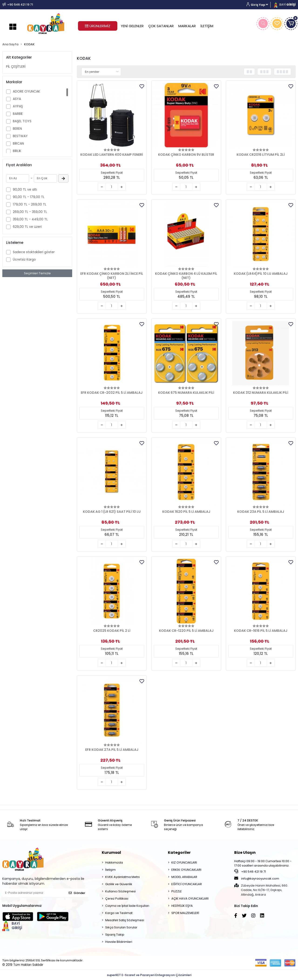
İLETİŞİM (207, 26)
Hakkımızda (114, 862)
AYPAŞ (18, 106)
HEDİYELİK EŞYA (182, 906)
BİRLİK (17, 151)
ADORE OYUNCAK (26, 91)
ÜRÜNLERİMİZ (98, 26)
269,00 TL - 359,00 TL (30, 212)
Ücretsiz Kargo (24, 259)
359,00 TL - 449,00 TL (30, 219)
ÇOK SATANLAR (161, 26)
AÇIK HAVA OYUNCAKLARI (190, 899)
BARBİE (18, 114)
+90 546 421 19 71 (250, 871)
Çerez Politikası (117, 899)
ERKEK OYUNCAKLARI (186, 870)
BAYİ (284, 5)
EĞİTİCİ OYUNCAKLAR (187, 884)
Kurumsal (111, 853)
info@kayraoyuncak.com (257, 878)
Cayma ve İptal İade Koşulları (127, 906)
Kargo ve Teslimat (119, 913)
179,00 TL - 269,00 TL (30, 204)
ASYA (17, 99)
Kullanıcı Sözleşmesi (120, 891)
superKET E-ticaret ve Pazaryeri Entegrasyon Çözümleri (149, 975)
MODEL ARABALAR (184, 877)
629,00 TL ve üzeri (27, 227)
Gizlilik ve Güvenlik (119, 884)
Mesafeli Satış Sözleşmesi (125, 920)
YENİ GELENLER (132, 26)
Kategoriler (179, 853)
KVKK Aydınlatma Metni (122, 877)
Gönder (77, 893)
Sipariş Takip (115, 935)
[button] (259, 5)
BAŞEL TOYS (22, 121)
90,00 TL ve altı (25, 189)
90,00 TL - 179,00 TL (29, 197)
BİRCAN (18, 143)
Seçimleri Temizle (37, 273)
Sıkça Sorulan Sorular (121, 927)
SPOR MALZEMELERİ (185, 913)
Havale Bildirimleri (119, 942)
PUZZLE (177, 891)
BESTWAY (20, 136)
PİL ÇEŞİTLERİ (16, 66)
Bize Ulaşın (245, 853)
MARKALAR (187, 26)
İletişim (110, 870)
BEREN (17, 129)
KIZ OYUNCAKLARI (184, 862)
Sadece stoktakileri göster (34, 252)
